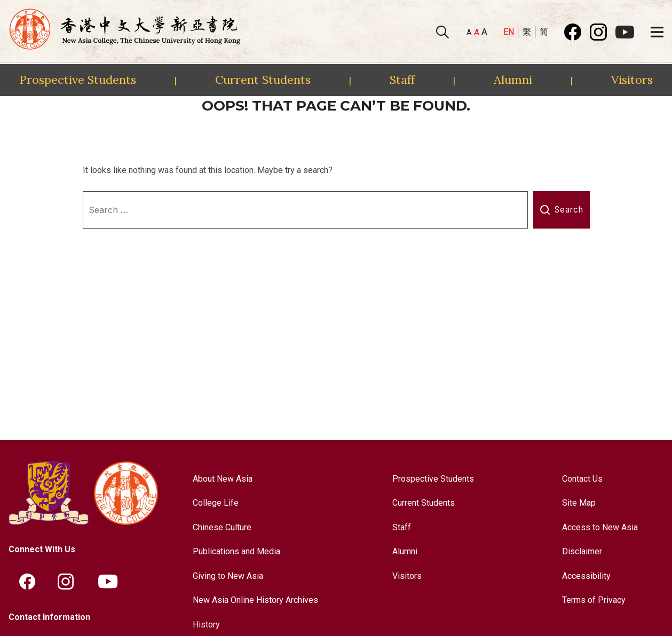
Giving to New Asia (228, 576)
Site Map (579, 503)
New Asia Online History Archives (255, 600)
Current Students (263, 80)
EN (509, 32)
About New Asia (223, 479)
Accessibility (586, 576)
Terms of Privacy (594, 600)
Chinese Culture (222, 527)
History (206, 625)
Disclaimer (582, 551)
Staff (402, 80)
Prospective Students (78, 80)
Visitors (632, 80)
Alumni (513, 80)
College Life (216, 503)
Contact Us (582, 479)
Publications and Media (236, 551)
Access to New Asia (600, 527)
